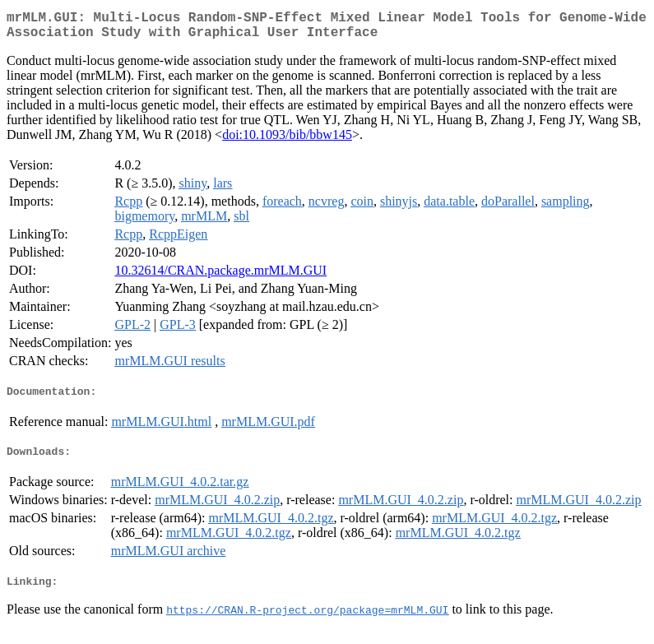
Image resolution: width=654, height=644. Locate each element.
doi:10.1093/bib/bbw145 (287, 141)
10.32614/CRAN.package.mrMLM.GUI (220, 277)
